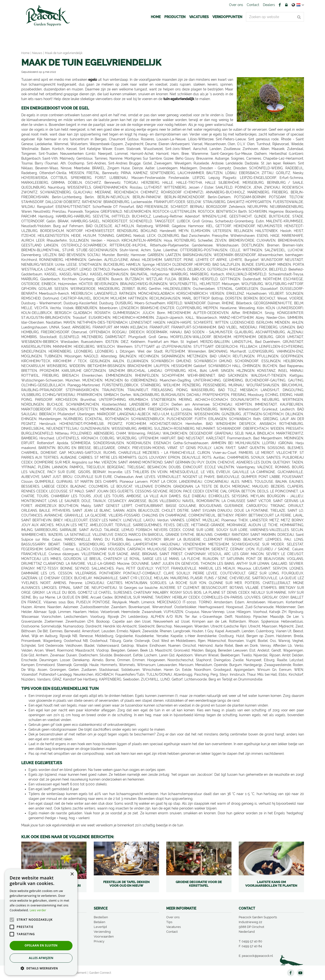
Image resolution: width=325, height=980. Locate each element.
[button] (41, 968)
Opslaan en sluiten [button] (41, 945)
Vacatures (173, 927)
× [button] (72, 874)
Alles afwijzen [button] (41, 958)
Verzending (102, 932)
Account (286, 5)
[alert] (41, 922)
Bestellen (101, 917)
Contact (172, 932)
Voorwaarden (104, 936)
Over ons (173, 917)
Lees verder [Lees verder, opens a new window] (38, 910)
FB (280, 5)
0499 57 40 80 (252, 941)
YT (300, 973)
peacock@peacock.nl (257, 956)
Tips (169, 922)
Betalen (100, 922)
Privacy (99, 941)
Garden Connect (100, 973)
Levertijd (100, 927)
